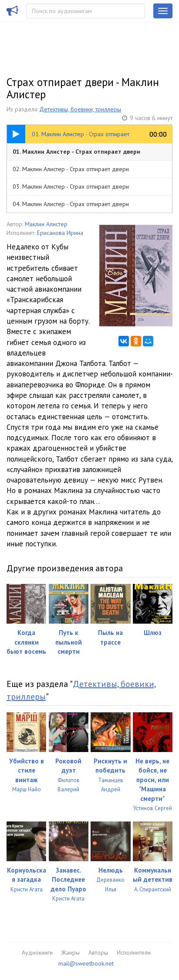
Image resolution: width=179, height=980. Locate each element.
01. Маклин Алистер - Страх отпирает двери (76, 152)
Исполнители (134, 952)
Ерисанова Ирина (60, 233)
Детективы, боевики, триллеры (80, 109)
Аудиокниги (37, 952)
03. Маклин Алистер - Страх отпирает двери (71, 186)
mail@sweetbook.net (86, 963)
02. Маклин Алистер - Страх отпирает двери (71, 169)
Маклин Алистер (46, 224)
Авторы (98, 952)
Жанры (71, 952)
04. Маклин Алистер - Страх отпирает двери (71, 204)
